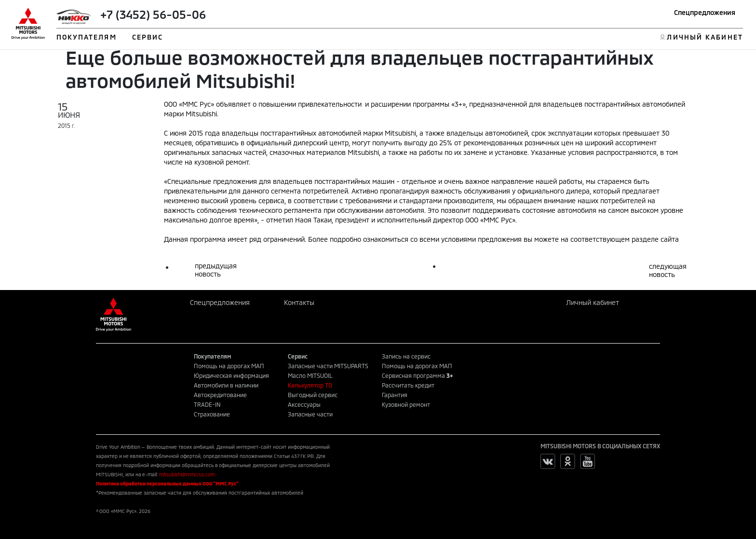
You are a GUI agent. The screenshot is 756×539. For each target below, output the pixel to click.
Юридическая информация (231, 375)
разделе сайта (655, 239)
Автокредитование (220, 395)
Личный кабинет (593, 302)
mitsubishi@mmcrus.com (187, 474)
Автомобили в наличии (226, 385)
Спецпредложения (705, 12)
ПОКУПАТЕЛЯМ (87, 37)
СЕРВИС (148, 37)
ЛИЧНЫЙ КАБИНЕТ (705, 37)
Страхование (212, 414)
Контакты (299, 302)
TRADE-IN (207, 404)
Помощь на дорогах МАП (229, 366)
